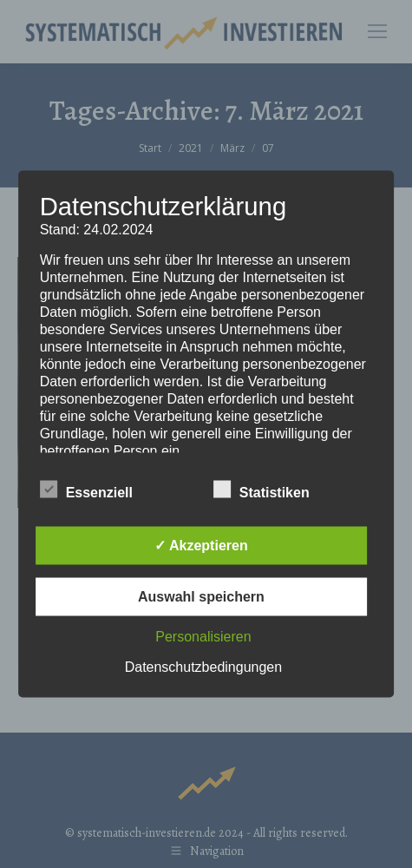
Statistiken (262, 490)
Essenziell (86, 490)
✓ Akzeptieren (201, 546)
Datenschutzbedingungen (203, 667)
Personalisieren (203, 637)
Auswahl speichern (201, 597)
